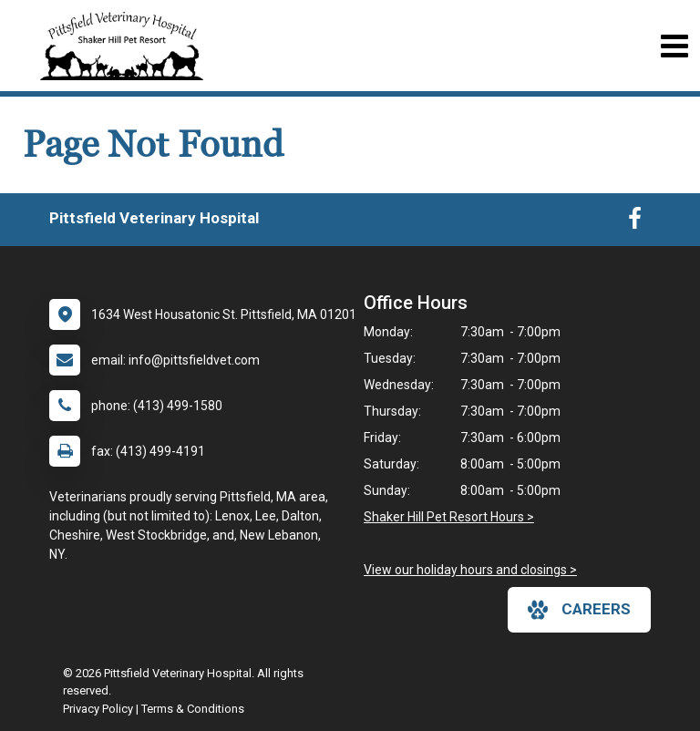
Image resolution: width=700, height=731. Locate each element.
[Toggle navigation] (674, 46)
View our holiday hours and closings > (470, 570)
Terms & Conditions (193, 709)
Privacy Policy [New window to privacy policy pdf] (98, 709)
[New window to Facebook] (635, 222)
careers (579, 610)
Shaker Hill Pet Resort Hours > (449, 517)
